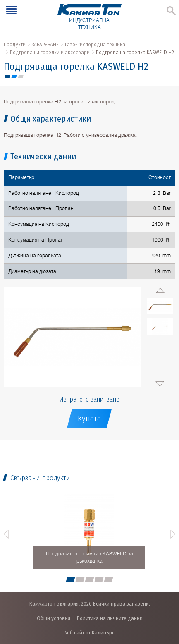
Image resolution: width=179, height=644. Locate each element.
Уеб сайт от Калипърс (90, 633)
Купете (89, 419)
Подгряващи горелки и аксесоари (50, 52)
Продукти (15, 44)
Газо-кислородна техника (95, 44)
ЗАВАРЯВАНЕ (45, 44)
